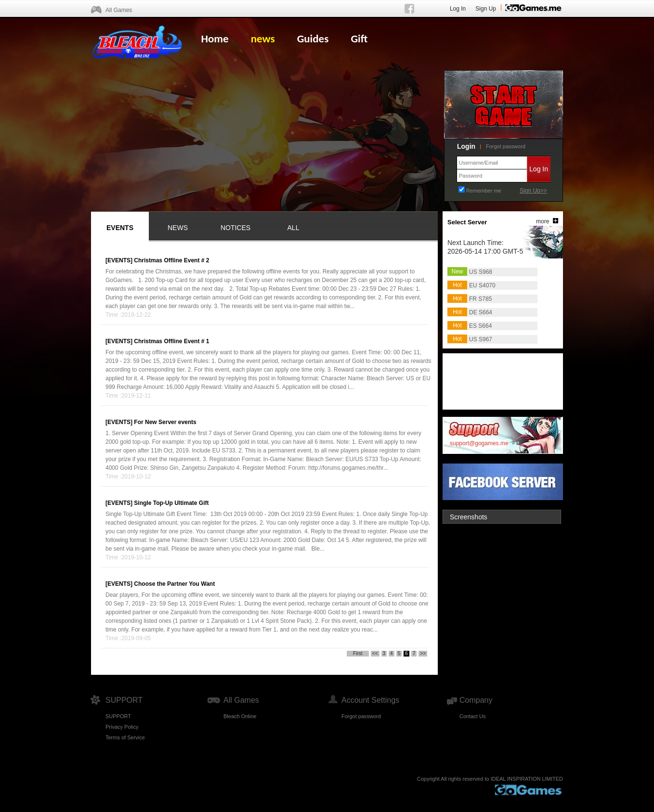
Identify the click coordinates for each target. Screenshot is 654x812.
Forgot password (506, 146)
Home (215, 39)
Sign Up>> (533, 191)
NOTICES (235, 228)
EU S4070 (482, 285)
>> (423, 653)
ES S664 (480, 326)
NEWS (178, 228)
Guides (313, 39)
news (263, 39)
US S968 (481, 272)
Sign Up (486, 9)
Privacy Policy (122, 727)
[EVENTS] (119, 260)
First (358, 653)
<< (375, 653)
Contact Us (472, 716)
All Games (119, 10)
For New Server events (165, 422)
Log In (458, 9)
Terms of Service (125, 737)
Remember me (484, 191)
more (543, 221)
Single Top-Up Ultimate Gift (171, 503)
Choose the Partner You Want (174, 584)
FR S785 (480, 299)
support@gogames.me (479, 443)
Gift (359, 39)
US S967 (481, 339)
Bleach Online (240, 716)
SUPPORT (118, 716)
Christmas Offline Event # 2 (171, 260)
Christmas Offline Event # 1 (171, 341)
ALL (294, 228)
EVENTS (120, 228)
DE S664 (481, 312)
